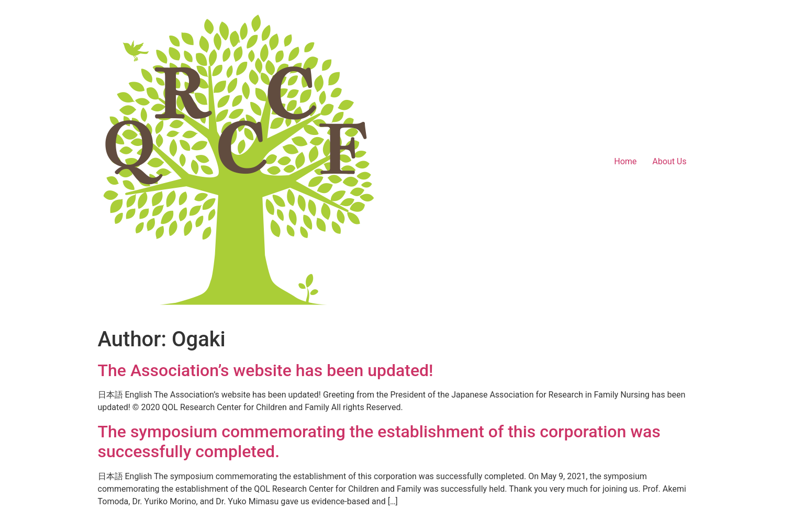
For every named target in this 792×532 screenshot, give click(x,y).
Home (625, 161)
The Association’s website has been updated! (266, 370)
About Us (669, 161)
